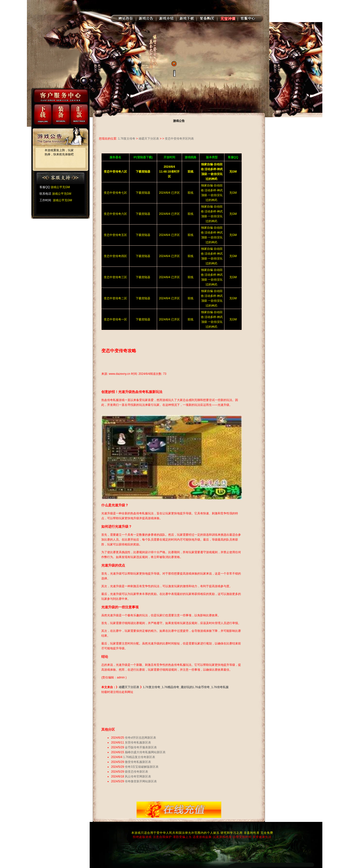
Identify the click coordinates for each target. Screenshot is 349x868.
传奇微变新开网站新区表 (141, 781)
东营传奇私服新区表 (138, 743)
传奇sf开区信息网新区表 (140, 738)
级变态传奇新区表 (136, 772)
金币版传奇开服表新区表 (141, 747)
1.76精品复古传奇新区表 (139, 757)
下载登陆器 (143, 193)
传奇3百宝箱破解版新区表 (142, 767)
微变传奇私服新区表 (138, 762)
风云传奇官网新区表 (138, 776)
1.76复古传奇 (127, 139)
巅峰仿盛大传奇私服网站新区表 (145, 752)
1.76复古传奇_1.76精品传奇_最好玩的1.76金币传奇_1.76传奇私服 (186, 687)
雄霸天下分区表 (149, 139)
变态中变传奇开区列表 (179, 139)
